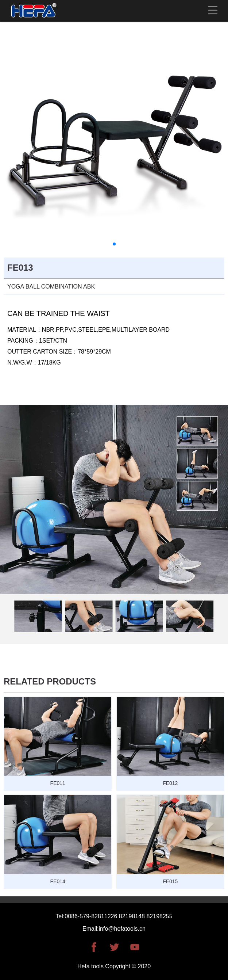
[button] (114, 244)
